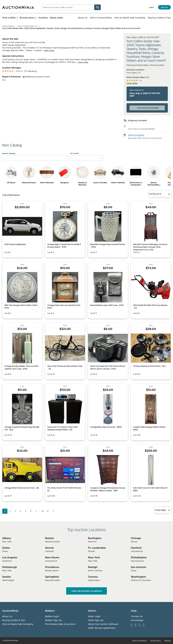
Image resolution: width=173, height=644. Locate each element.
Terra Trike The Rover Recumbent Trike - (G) (65, 367)
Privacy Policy (156, 641)
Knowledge (137, 620)
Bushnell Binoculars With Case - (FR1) (107, 305)
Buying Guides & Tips (159, 18)
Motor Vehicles (118, 183)
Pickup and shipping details (147, 108)
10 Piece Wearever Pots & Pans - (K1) (149, 366)
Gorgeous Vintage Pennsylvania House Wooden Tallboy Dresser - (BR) (108, 489)
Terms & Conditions (140, 641)
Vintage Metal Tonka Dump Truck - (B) (22, 488)
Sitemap (168, 641)
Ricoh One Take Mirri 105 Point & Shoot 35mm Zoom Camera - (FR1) (108, 367)
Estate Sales (56, 18)
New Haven (52, 558)
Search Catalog (9, 153)
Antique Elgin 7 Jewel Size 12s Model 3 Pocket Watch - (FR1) (64, 246)
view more (49, 50)
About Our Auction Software (103, 624)
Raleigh (93, 567)
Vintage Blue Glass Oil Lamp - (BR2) (106, 427)
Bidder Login (52, 616)
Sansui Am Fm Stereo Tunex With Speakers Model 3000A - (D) (63, 428)
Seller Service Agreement (102, 628)
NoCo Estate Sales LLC (28, 26)
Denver (50, 548)
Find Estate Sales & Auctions (60, 624)
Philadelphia (139, 558)
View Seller (132, 83)
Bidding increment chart (36, 77)
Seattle (7, 577)
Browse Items (28, 18)
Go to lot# (74, 153)
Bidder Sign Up (53, 620)
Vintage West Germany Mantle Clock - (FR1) (64, 307)
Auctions (43, 18)
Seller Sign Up (96, 620)
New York (94, 558)
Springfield (52, 577)
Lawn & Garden (100, 183)
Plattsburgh (10, 567)
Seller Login (94, 616)
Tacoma (93, 577)
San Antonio (139, 567)
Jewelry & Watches (82, 184)
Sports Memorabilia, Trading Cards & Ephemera (153, 186)
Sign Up (164, 7)
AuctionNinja (8, 26)
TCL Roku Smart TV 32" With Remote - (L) (65, 489)
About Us (82, 18)
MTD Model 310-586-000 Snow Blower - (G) (150, 307)
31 (48, 511)
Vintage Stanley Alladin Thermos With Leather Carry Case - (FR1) (21, 367)
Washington (139, 577)
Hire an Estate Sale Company (130, 18)
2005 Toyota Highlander (15, 244)
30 (43, 511)
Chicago (136, 538)
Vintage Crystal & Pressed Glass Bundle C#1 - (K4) (22, 428)
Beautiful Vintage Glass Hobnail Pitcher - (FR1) (108, 246)
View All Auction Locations (86, 591)
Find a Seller (10, 18)
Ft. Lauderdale (97, 548)
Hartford (136, 548)
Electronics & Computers (136, 184)
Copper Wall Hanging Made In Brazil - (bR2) (150, 428)
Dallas (6, 548)
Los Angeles (10, 558)
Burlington (95, 538)
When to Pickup (136, 135)
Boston (49, 538)
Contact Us (137, 616)
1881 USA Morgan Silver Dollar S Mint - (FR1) (21, 307)
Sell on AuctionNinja (101, 18)
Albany (7, 538)
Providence (52, 567)
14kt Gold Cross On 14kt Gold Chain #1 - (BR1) (151, 489)
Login (151, 7)
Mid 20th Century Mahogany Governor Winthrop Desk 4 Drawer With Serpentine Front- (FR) (150, 247)
